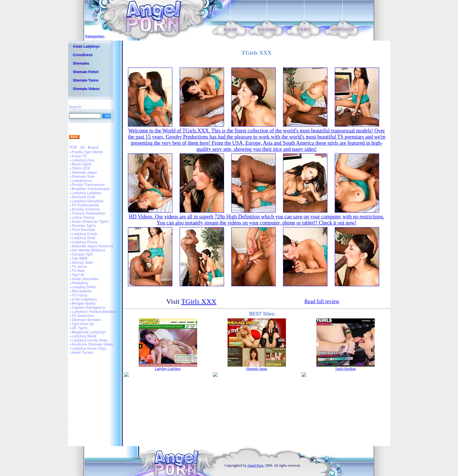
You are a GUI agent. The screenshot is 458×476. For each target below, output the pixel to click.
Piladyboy (80, 283)
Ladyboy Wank (84, 336)
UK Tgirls (80, 328)
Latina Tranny (83, 218)
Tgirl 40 (78, 275)
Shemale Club (83, 197)
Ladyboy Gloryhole (88, 201)
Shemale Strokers (87, 320)
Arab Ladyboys (85, 299)
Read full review (322, 301)
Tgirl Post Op (83, 324)
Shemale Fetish (86, 72)
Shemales (81, 63)
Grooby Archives (86, 209)
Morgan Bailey (84, 303)
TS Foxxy (80, 295)
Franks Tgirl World (87, 152)
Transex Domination (89, 213)
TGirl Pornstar (84, 230)
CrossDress (83, 55)
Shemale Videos (86, 89)
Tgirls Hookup (345, 369)
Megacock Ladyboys (89, 332)
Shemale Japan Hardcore (93, 246)
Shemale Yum (83, 177)
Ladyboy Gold (84, 238)
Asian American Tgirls (90, 222)
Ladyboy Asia (83, 160)
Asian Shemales (85, 279)
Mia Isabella (82, 291)
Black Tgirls (82, 164)
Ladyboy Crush (85, 234)
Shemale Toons (86, 80)
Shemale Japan (85, 173)
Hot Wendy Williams (89, 250)
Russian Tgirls (84, 226)
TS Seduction (83, 316)
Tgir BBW (80, 258)
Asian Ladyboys (86, 46)
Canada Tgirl (83, 254)
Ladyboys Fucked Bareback (95, 312)
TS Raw (78, 271)
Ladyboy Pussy (85, 242)
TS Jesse (79, 267)
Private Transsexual (88, 185)
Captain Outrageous (89, 308)
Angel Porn (255, 465)
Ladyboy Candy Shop (90, 340)
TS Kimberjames (86, 205)
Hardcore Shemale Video (92, 344)
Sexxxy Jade (82, 263)
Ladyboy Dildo (84, 287)
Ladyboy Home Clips (89, 349)
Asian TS (79, 156)
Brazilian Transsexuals (91, 189)
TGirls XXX (81, 168)
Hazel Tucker (83, 353)
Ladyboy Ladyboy (87, 193)
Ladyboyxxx (82, 181)
